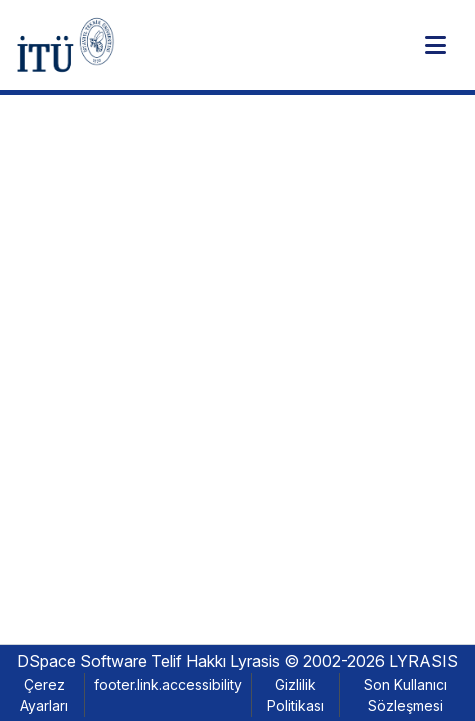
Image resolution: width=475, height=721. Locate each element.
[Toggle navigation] (435, 45)
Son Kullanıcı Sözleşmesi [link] (405, 695)
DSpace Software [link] (82, 661)
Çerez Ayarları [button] (44, 695)
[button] (65, 45)
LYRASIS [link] (423, 661)
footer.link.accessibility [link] (168, 684)
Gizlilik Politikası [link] (295, 695)
